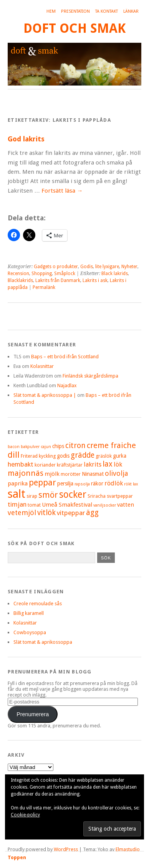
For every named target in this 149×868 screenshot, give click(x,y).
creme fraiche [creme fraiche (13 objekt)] (111, 445)
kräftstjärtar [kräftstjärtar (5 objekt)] (70, 465)
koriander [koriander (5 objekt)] (45, 465)
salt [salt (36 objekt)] (17, 494)
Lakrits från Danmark (58, 280)
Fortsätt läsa (62, 191)
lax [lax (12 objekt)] (108, 464)
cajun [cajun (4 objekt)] (46, 447)
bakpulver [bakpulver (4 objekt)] (30, 447)
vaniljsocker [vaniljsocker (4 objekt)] (105, 505)
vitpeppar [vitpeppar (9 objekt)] (71, 513)
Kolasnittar (42, 366)
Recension (18, 274)
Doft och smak (74, 28)
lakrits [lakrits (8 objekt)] (93, 464)
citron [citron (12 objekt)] (75, 446)
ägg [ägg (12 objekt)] (92, 513)
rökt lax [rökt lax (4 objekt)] (131, 484)
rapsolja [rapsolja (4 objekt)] (82, 484)
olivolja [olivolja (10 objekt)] (116, 473)
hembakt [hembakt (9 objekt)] (21, 464)
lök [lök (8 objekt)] (118, 464)
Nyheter (129, 267)
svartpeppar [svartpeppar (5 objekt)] (120, 496)
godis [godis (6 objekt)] (63, 456)
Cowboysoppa (30, 632)
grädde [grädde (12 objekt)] (83, 455)
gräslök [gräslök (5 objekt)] (104, 456)
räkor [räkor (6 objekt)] (97, 484)
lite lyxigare (107, 267)
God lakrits (26, 139)
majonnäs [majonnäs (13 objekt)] (26, 473)
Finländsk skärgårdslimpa (90, 376)
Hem (51, 11)
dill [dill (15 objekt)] (14, 455)
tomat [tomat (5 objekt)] (34, 505)
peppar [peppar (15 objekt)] (42, 483)
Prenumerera (33, 714)
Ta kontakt (107, 11)
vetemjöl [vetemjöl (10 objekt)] (22, 513)
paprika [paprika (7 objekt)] (18, 484)
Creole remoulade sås (38, 604)
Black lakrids (115, 274)
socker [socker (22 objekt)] (73, 494)
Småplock (65, 274)
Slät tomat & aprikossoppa (43, 642)
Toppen (17, 857)
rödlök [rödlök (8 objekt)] (114, 483)
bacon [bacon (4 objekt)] (14, 447)
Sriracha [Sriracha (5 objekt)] (97, 496)
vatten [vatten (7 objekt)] (126, 505)
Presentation (75, 11)
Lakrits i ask (95, 280)
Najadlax (67, 385)
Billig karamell (29, 613)
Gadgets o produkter (56, 267)
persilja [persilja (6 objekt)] (65, 484)
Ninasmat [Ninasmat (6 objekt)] (93, 474)
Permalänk (44, 287)
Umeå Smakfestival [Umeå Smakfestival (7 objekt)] (67, 505)
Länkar (131, 11)
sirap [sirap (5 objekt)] (32, 496)
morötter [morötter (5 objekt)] (71, 474)
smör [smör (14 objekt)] (48, 495)
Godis (87, 267)
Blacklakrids (20, 280)
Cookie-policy (25, 815)
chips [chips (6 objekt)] (58, 446)
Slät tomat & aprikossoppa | (45, 395)
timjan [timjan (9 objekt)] (17, 504)
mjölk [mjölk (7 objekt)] (52, 474)
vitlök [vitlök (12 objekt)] (46, 513)
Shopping (42, 274)
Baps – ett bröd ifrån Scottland (65, 357)
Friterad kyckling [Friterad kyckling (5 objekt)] (38, 456)
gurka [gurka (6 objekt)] (120, 456)
